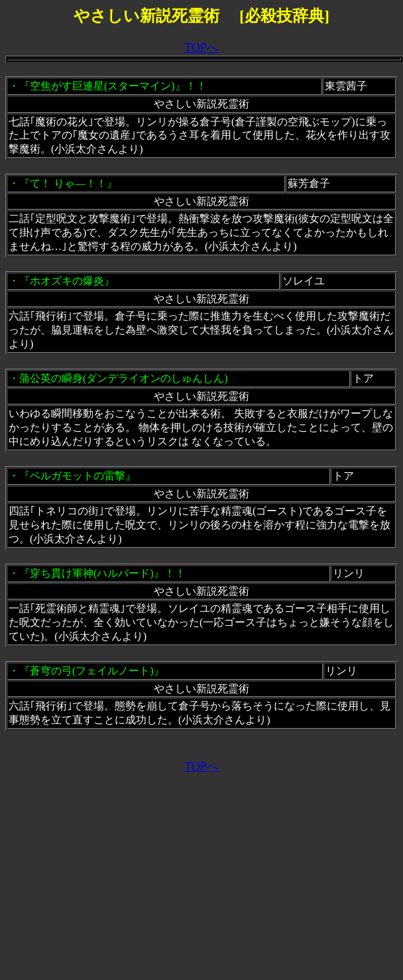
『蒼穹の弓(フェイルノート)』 (92, 671)
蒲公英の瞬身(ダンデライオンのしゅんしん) (124, 378)
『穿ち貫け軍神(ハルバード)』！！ (102, 573)
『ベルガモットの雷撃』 (78, 476)
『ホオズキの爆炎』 (67, 281)
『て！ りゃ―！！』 (68, 183)
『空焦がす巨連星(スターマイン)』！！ (113, 86)
